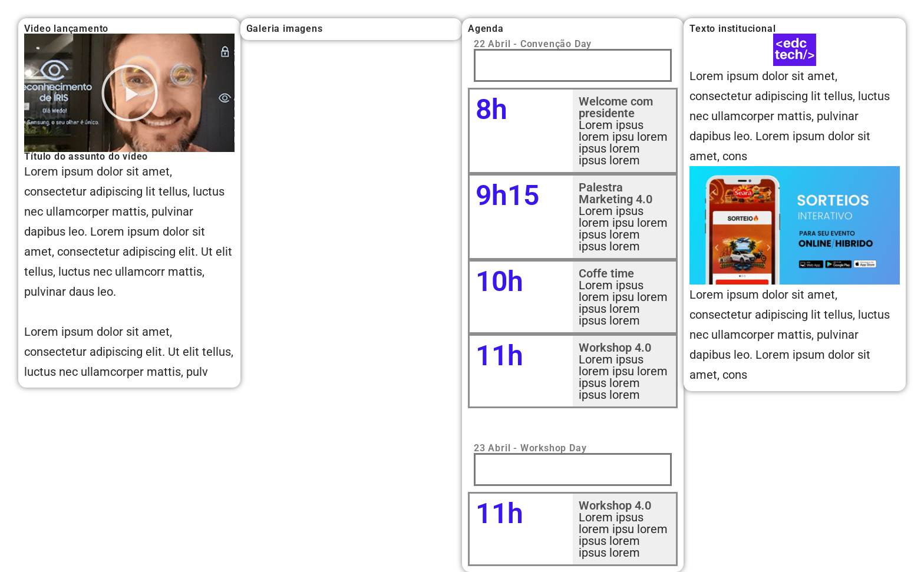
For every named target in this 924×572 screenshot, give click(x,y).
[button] (130, 93)
